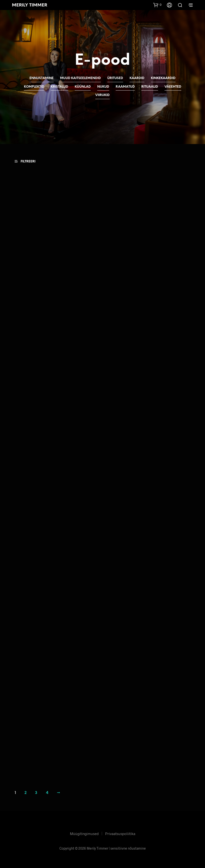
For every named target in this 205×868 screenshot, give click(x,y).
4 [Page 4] (47, 792)
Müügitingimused (84, 833)
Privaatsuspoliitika (120, 833)
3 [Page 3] (36, 792)
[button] (157, 5)
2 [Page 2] (26, 792)
